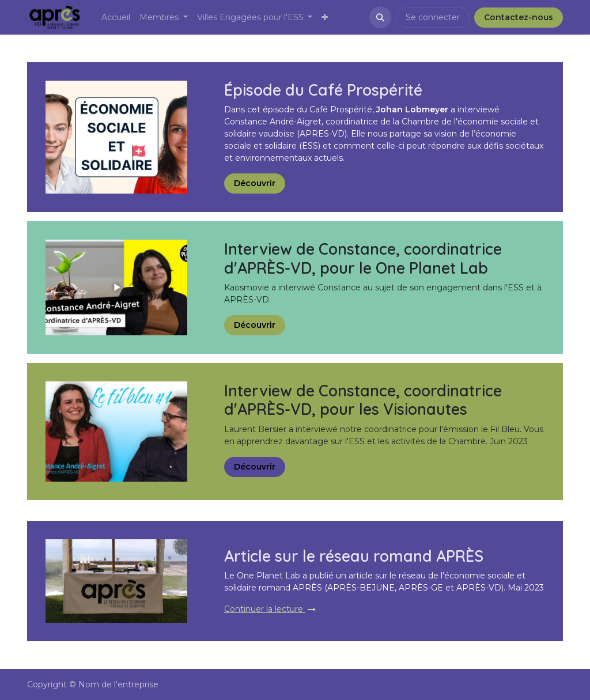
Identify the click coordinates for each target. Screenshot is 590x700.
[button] (380, 17)
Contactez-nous (519, 17)
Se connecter (433, 17)
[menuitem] (116, 18)
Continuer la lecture (270, 609)
